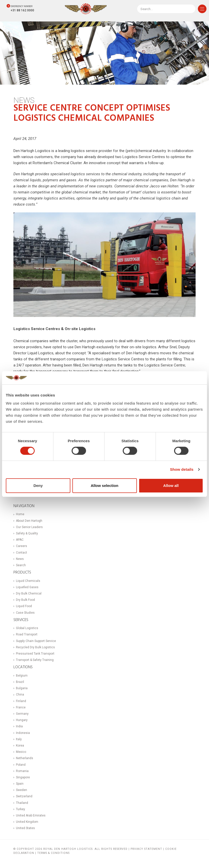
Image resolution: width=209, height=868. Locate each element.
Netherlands (25, 758)
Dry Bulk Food (25, 600)
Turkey (20, 809)
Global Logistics (27, 628)
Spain (20, 784)
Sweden (22, 790)
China (20, 695)
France (21, 707)
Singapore (23, 777)
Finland (21, 701)
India (19, 726)
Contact (22, 553)
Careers (22, 546)
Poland (21, 765)
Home (20, 514)
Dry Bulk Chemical (29, 593)
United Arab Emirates (31, 815)
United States (25, 828)
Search (21, 565)
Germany (22, 714)
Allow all (171, 486)
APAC (20, 540)
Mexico (21, 752)
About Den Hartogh (29, 521)
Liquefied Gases (27, 587)
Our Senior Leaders (29, 527)
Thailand (22, 803)
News (20, 559)
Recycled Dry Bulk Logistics (35, 647)
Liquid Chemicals (28, 581)
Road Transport (27, 634)
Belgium (22, 676)
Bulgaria (22, 688)
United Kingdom (27, 822)
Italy (19, 739)
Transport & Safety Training (35, 660)
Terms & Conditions (53, 853)
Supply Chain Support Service (36, 641)
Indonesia (23, 733)
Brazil (20, 682)
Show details (182, 469)
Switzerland (24, 796)
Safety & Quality (27, 533)
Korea (20, 746)
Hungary (22, 720)
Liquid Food (24, 606)
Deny (38, 486)
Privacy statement (146, 849)
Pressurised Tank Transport (35, 654)
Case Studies (25, 613)
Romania (22, 771)
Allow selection (104, 486)
